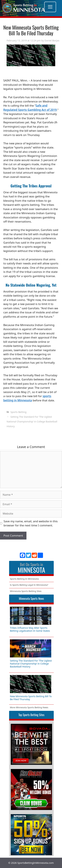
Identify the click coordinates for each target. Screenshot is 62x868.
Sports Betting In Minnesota (24, 579)
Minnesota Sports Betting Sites (26, 591)
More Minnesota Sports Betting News (29, 707)
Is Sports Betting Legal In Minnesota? (29, 585)
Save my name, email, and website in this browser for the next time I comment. (31, 523)
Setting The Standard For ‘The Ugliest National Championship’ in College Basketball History (32, 422)
